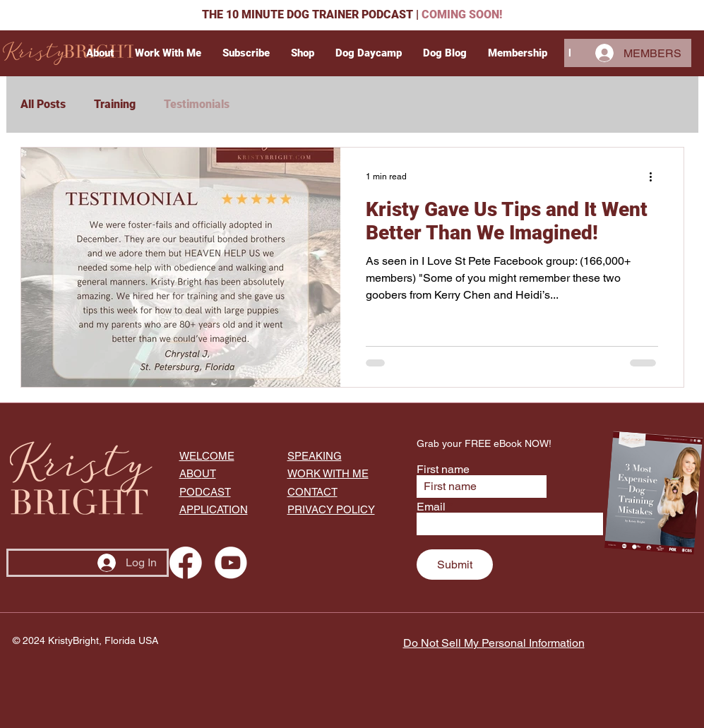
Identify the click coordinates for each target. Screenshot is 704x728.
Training (115, 104)
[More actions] (656, 177)
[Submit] (455, 565)
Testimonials (197, 104)
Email (431, 507)
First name (443, 470)
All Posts (43, 104)
